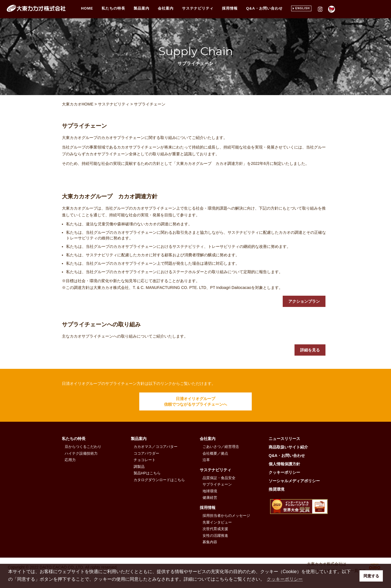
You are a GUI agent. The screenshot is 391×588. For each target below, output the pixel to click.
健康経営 (210, 498)
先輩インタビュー (217, 522)
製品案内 (141, 8)
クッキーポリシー (284, 472)
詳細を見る (310, 350)
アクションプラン (304, 301)
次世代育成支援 (215, 529)
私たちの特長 (74, 439)
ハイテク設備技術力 (81, 453)
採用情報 (230, 8)
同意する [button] (371, 576)
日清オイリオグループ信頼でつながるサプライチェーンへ (195, 401)
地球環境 (210, 491)
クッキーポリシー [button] (285, 579)
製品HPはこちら (147, 473)
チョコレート (145, 460)
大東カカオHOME (78, 104)
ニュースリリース (284, 439)
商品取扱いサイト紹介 (288, 447)
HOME (87, 8)
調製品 (139, 467)
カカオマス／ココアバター (156, 447)
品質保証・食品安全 (219, 478)
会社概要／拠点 (215, 453)
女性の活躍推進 (215, 536)
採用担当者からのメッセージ (226, 516)
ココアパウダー (146, 453)
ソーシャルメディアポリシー (294, 481)
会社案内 (166, 8)
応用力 (70, 460)
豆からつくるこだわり (83, 447)
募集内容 (210, 542)
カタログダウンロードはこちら (159, 480)
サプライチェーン (150, 104)
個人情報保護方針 (284, 464)
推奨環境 (277, 489)
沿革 (206, 460)
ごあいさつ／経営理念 (221, 447)
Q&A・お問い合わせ (264, 8)
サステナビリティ (198, 8)
